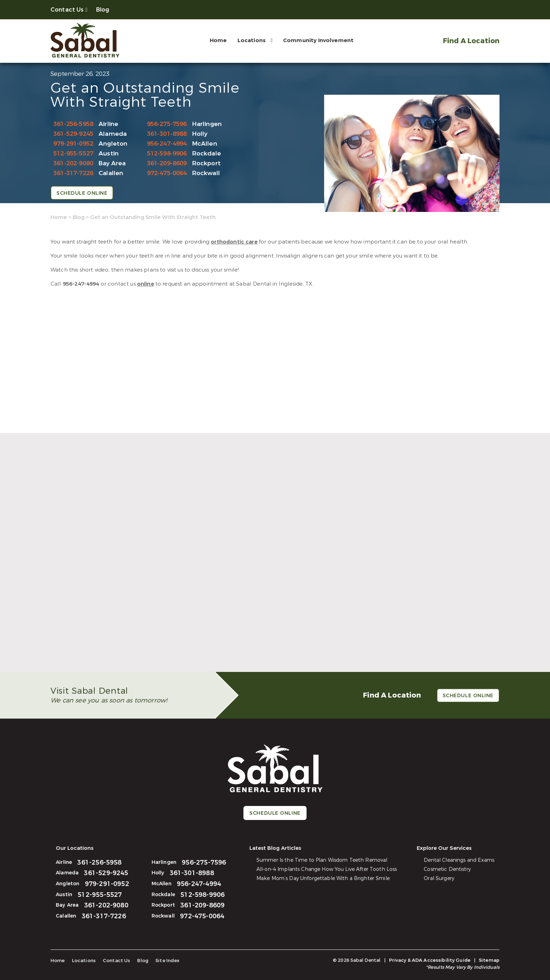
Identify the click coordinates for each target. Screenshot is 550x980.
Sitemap (489, 960)
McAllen (205, 144)
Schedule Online (82, 193)
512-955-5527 (73, 154)
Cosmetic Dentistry (448, 869)
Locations (251, 40)
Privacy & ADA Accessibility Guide (430, 960)
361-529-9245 (73, 134)
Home (218, 40)
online (146, 284)
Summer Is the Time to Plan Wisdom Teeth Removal (322, 860)
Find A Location (471, 41)
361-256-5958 (73, 124)
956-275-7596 (167, 124)
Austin (109, 154)
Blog (103, 10)
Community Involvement (318, 40)
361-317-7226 (73, 173)
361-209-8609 (167, 163)
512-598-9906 (167, 154)
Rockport (206, 163)
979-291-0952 (73, 144)
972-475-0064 (167, 173)
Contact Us (67, 10)
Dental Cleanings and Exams (459, 860)
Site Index (165, 961)
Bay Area (112, 163)
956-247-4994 (167, 144)
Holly (200, 134)
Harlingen (207, 124)
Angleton (113, 144)
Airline (108, 124)
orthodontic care (234, 242)
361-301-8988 (167, 134)
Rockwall (206, 173)
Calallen (111, 173)
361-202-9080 (73, 163)
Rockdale (207, 154)
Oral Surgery (439, 878)
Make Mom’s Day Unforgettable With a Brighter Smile (323, 878)
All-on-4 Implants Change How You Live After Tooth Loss (327, 869)
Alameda (113, 134)
